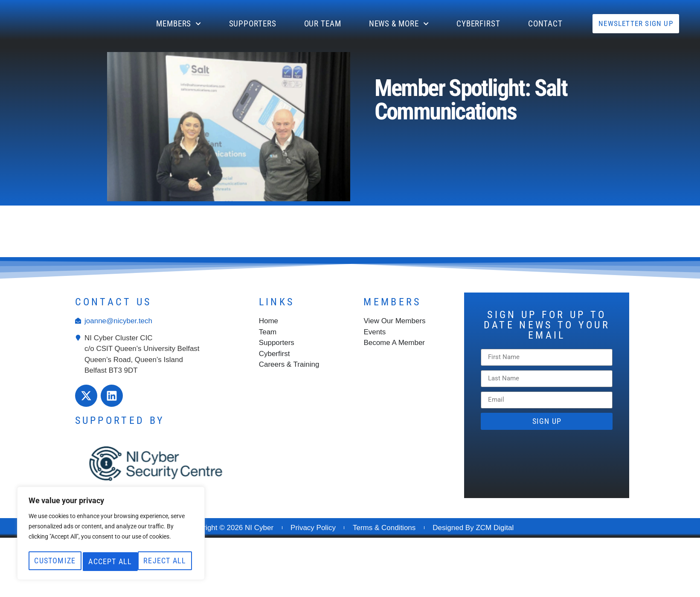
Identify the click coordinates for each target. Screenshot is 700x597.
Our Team (323, 24)
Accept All (111, 561)
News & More (399, 24)
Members (179, 24)
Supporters (253, 24)
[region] (111, 526)
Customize (68, 543)
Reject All (150, 543)
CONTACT (545, 24)
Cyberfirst (478, 24)
